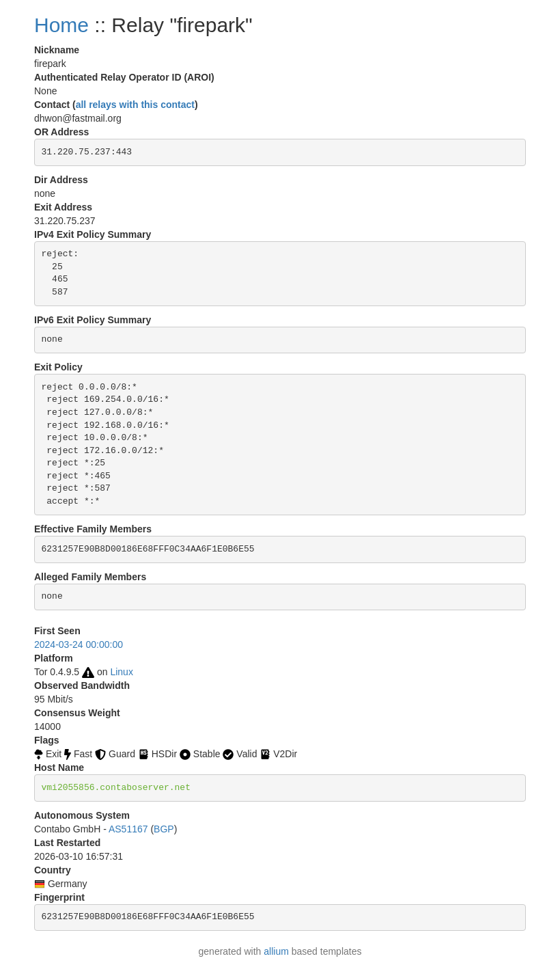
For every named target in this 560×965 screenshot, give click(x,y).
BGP (164, 829)
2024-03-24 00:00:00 (79, 644)
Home (61, 25)
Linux (121, 672)
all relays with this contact (135, 105)
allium (276, 951)
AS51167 (128, 829)
